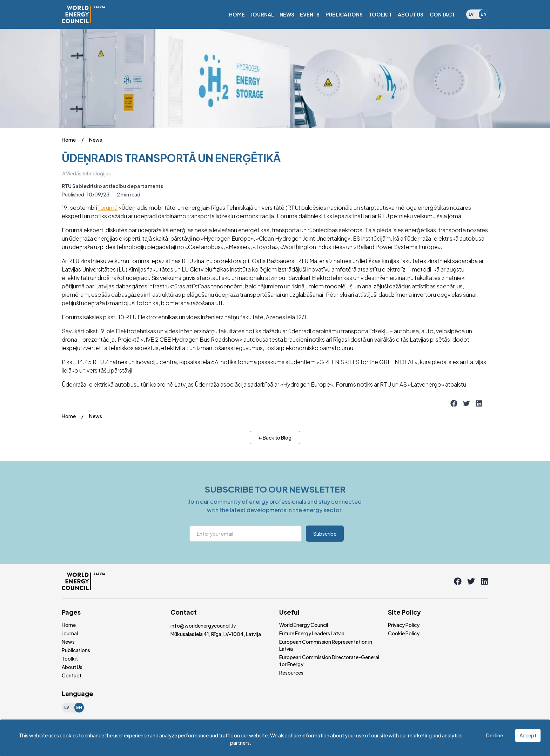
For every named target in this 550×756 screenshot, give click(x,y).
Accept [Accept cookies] (528, 735)
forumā (108, 208)
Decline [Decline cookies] (495, 735)
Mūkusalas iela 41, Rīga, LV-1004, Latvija (216, 634)
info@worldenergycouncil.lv (203, 625)
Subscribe (325, 534)
